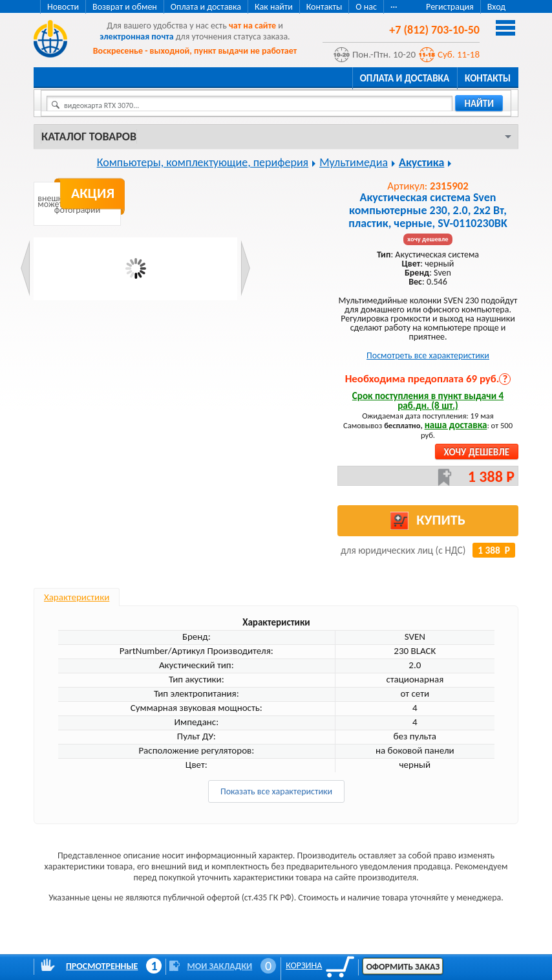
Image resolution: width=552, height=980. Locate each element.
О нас (366, 7)
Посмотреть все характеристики (428, 355)
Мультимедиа (354, 162)
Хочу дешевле (477, 452)
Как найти (274, 7)
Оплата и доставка (206, 7)
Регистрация (450, 7)
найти (479, 103)
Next (245, 268)
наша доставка (456, 425)
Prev (26, 268)
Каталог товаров (89, 136)
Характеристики (77, 597)
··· (394, 7)
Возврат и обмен (125, 7)
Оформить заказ (403, 967)
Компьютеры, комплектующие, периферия (203, 162)
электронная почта (136, 37)
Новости (63, 7)
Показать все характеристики (276, 791)
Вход (496, 7)
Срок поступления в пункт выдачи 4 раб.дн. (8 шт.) (428, 401)
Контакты (324, 7)
